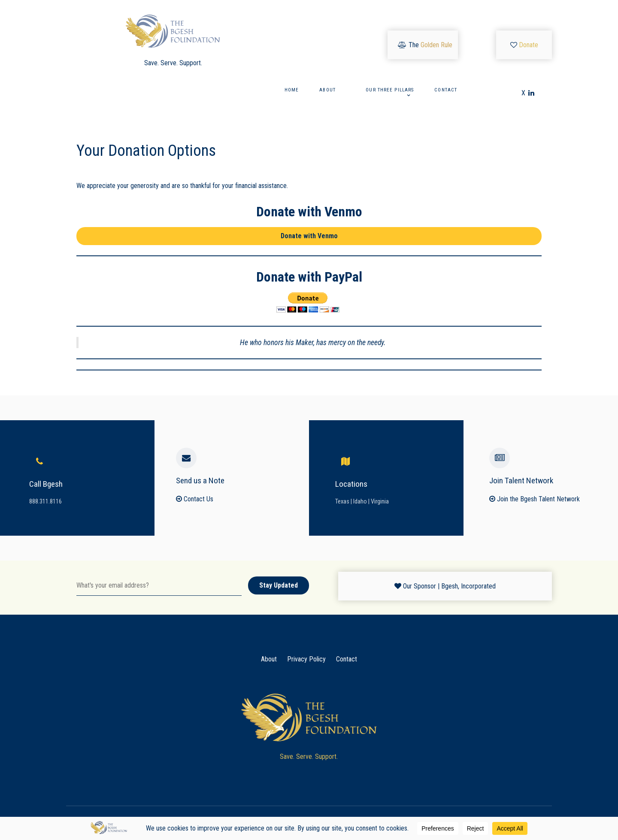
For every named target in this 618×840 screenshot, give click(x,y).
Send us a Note (200, 481)
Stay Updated (279, 585)
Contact (347, 659)
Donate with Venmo (309, 236)
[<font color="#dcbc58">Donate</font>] (524, 45)
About (269, 659)
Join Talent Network (521, 481)
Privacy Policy (306, 659)
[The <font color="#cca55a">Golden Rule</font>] (425, 45)
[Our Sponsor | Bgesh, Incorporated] (445, 586)
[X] (524, 93)
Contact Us (195, 499)
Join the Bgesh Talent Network (535, 499)
